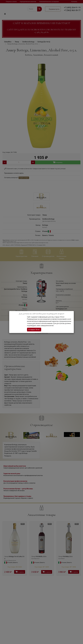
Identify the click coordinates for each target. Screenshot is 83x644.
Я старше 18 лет (34, 330)
